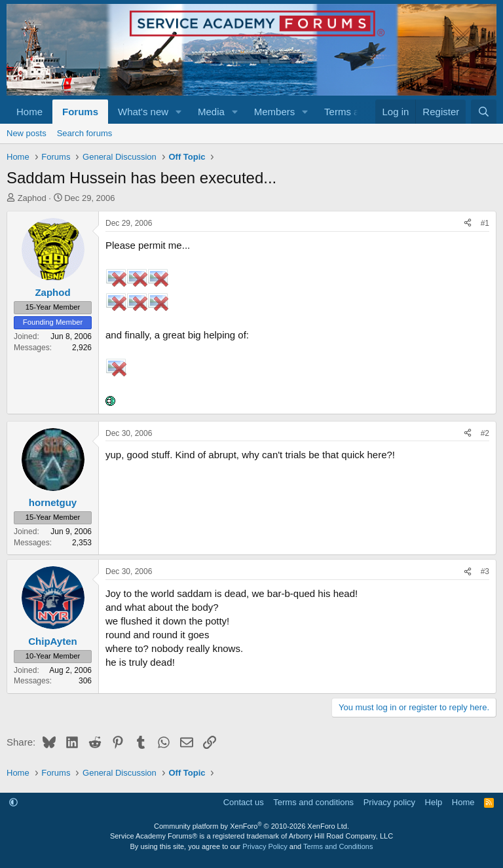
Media (211, 112)
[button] (179, 112)
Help (434, 802)
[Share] (468, 224)
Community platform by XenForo (251, 826)
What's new (143, 112)
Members (275, 112)
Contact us (244, 802)
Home (29, 112)
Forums (80, 112)
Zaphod (32, 198)
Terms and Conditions (338, 846)
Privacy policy (389, 802)
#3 (485, 571)
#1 (485, 223)
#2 (485, 433)
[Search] (484, 112)
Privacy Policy (265, 846)
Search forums (85, 133)
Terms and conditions (313, 802)
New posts (27, 133)
